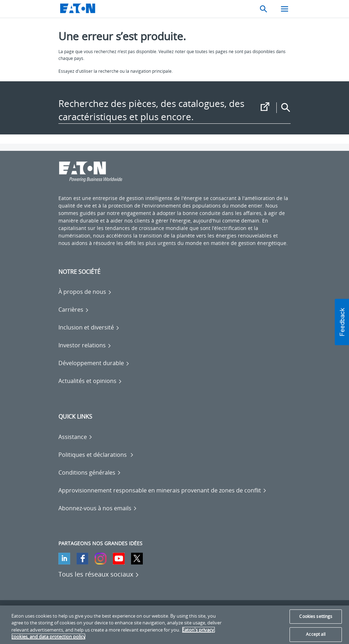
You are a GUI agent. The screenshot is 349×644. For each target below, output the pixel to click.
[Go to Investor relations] (85, 345)
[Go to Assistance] (75, 437)
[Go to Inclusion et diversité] (89, 327)
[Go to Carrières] (74, 310)
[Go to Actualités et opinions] (90, 381)
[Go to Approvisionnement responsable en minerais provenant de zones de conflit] (163, 490)
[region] (174, 625)
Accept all (316, 634)
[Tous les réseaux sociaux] (99, 574)
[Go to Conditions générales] (90, 472)
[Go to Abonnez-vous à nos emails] (98, 508)
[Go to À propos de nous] (85, 292)
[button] (342, 322)
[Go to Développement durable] (94, 363)
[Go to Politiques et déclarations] (96, 455)
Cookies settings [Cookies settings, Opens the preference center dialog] (316, 616)
